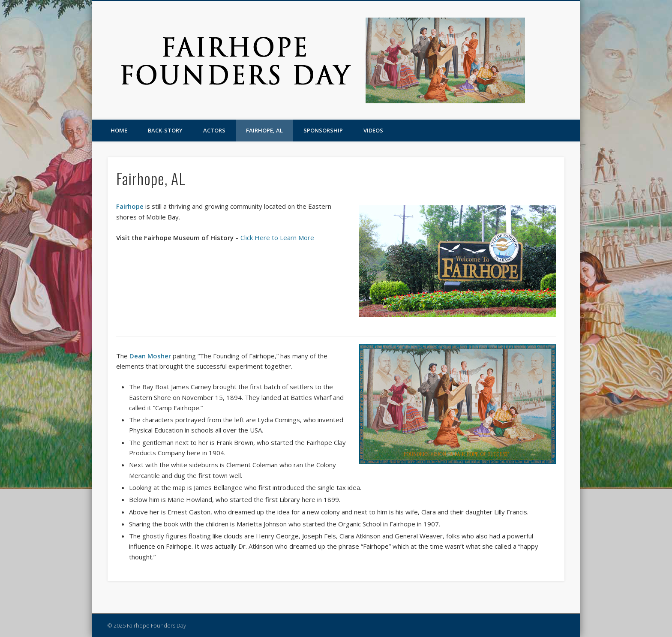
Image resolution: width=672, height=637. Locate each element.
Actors (214, 130)
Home (119, 130)
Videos (373, 130)
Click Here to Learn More (277, 237)
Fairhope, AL (264, 130)
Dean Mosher (150, 356)
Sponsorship (323, 130)
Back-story (165, 130)
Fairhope (130, 206)
